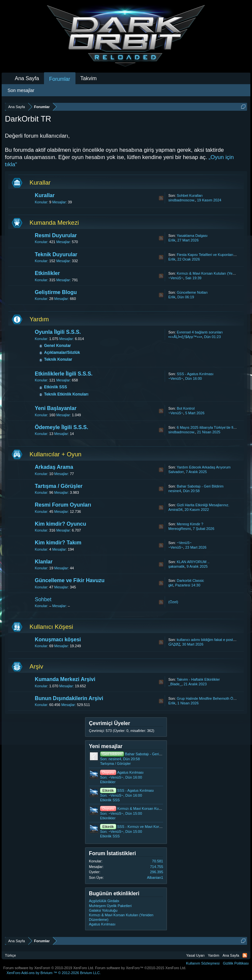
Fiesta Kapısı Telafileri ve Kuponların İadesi (211, 255)
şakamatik (177, 566)
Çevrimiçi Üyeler (109, 723)
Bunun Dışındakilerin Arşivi (69, 698)
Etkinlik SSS (55, 387)
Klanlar (44, 562)
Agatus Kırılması (122, 772)
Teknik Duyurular (56, 254)
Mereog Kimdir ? (190, 524)
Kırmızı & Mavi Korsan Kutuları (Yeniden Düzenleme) (151, 809)
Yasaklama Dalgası (192, 236)
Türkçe (10, 955)
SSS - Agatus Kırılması (195, 374)
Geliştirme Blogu (56, 292)
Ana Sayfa (27, 78)
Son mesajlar (21, 90)
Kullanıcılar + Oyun (55, 454)
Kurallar (40, 182)
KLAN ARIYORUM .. (193, 562)
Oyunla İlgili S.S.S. (58, 332)
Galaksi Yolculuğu (103, 910)
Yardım (39, 319)
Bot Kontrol (186, 408)
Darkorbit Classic (190, 581)
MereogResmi (179, 529)
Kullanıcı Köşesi (51, 627)
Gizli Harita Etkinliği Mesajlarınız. (203, 505)
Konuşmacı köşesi (58, 639)
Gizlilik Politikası (236, 963)
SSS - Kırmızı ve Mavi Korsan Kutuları (139, 827)
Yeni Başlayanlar (56, 408)
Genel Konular (57, 346)
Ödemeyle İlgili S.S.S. (62, 427)
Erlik (172, 240)
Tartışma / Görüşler (59, 486)
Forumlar (60, 79)
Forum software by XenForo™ (141, 968)
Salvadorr (176, 472)
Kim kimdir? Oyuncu (60, 524)
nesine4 (175, 491)
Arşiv (36, 666)
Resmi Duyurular (56, 235)
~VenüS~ (176, 278)
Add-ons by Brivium (54, 973)
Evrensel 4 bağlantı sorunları (200, 332)
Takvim (89, 78)
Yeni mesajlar (106, 746)
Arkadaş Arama (54, 467)
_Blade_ (175, 684)
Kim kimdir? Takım (58, 543)
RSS (161, 198)
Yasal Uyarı (196, 955)
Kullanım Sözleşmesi (203, 963)
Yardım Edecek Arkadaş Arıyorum (204, 467)
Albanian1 (155, 877)
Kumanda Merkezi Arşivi (65, 679)
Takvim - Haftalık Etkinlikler (198, 679)
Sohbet (43, 599)
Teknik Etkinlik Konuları (66, 394)
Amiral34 (175, 510)
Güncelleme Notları (192, 292)
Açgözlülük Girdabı (104, 901)
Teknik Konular (58, 359)
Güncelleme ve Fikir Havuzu (70, 580)
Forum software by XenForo (49, 968)
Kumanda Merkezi (54, 223)
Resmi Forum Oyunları (63, 505)
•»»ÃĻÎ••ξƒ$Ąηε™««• (185, 337)
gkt (171, 585)
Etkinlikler (47, 273)
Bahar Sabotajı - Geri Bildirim (200, 486)
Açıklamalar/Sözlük (62, 353)
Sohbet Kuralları (190, 195)
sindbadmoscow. (182, 200)
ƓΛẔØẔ (174, 644)
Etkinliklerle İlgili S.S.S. (64, 374)
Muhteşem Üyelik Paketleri (110, 906)
